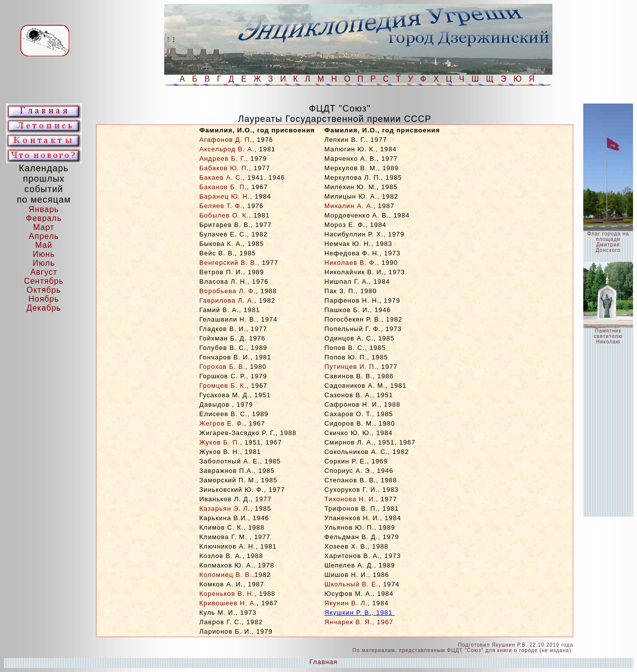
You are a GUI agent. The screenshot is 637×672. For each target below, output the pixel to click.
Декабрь (44, 308)
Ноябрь (44, 299)
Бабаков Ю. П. (224, 168)
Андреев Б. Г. (223, 159)
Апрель (44, 236)
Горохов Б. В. (223, 367)
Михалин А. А (348, 206)
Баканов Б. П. (223, 187)
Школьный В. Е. (352, 584)
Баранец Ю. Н (224, 196)
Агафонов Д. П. (226, 140)
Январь (44, 209)
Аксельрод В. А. (227, 149)
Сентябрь (44, 281)
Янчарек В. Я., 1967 (359, 622)
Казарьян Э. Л (224, 508)
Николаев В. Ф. (351, 263)
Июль (44, 263)
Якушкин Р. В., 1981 (360, 613)
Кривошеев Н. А (227, 603)
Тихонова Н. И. (350, 499)
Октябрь (44, 290)
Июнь (44, 254)
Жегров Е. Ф (221, 423)
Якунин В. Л (345, 603)
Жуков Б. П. (220, 442)
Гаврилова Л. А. (227, 300)
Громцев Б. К (222, 386)
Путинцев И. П (349, 367)
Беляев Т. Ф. (221, 206)
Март (44, 227)
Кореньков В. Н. (227, 594)
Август (44, 272)
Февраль (44, 218)
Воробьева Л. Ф (227, 291)
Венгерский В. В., (230, 263)
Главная (323, 662)
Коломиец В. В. (226, 575)
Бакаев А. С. (221, 177)
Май (44, 245)
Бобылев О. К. (224, 215)
